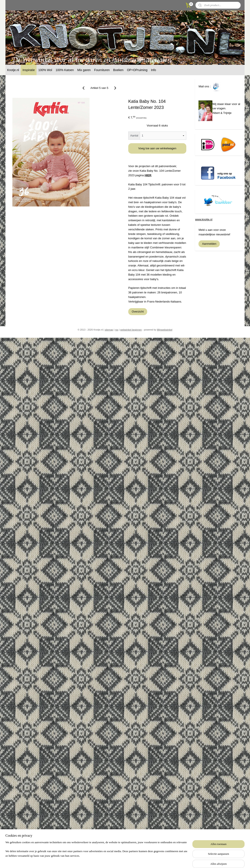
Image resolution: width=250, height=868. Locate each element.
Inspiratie (29, 70)
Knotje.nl (13, 70)
